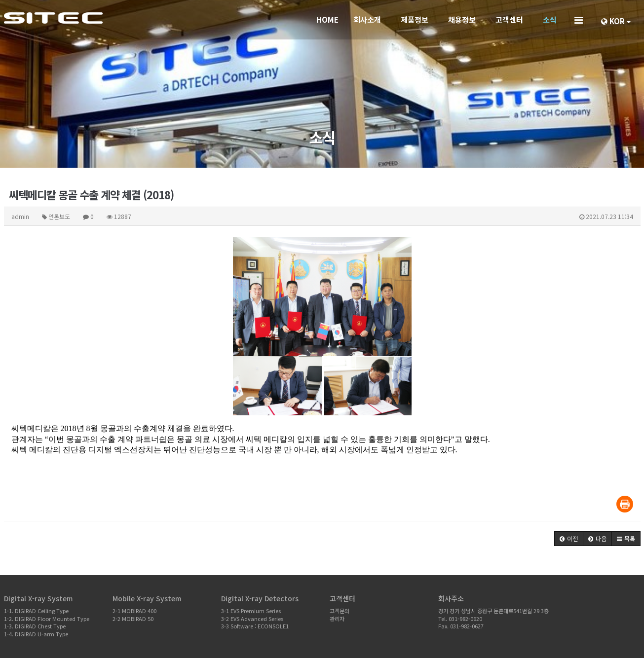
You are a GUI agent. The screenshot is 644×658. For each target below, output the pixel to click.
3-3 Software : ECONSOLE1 (255, 626)
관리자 (337, 619)
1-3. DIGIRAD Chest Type (35, 626)
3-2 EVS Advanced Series (252, 619)
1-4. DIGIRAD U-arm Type (36, 634)
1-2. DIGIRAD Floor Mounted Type (47, 619)
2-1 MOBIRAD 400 (134, 611)
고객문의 (340, 611)
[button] (569, 539)
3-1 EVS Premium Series (251, 611)
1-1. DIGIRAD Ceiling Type (36, 611)
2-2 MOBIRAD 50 (133, 619)
